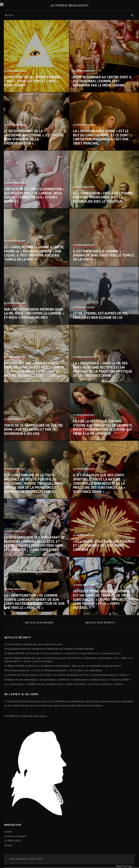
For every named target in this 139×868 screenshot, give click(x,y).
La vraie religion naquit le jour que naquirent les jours (34, 644)
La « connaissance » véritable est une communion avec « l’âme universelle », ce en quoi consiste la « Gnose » (64, 684)
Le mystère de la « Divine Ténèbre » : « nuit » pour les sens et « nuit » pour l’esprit (34, 81)
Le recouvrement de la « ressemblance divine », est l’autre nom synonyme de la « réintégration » (34, 137)
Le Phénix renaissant (70, 5)
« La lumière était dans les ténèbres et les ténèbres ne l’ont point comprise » (104, 546)
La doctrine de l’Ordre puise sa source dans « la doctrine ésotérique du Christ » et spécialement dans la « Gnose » (67, 675)
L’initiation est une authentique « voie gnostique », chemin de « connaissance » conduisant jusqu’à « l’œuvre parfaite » (68, 680)
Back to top (124, 866)
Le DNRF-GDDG (13, 841)
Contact (8, 845)
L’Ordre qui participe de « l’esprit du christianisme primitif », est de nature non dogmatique (53, 670)
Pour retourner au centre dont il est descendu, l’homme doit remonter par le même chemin (102, 81)
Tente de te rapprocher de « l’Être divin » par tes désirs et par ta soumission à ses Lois (33, 430)
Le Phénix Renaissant (15, 71)
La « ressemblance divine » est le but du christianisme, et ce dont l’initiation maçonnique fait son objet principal (101, 137)
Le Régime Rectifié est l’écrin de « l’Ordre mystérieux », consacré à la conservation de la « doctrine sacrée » (63, 653)
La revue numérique (15, 836)
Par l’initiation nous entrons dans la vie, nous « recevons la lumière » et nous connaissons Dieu (34, 313)
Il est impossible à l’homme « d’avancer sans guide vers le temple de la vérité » (104, 255)
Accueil (8, 832)
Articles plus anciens (39, 623)
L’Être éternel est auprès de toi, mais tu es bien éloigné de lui (101, 315)
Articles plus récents (100, 623)
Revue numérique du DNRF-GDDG (26, 859)
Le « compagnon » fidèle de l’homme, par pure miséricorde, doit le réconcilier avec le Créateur (103, 197)
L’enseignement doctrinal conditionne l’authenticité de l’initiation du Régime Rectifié (49, 649)
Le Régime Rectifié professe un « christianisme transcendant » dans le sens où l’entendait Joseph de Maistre (63, 666)
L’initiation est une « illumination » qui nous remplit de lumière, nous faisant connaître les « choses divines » (34, 195)
